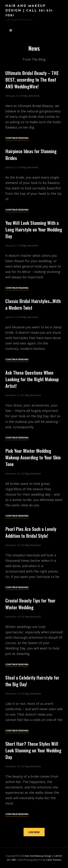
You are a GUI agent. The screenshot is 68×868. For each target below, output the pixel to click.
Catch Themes (54, 860)
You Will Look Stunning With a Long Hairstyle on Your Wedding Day (34, 235)
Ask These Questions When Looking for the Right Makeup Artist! (32, 385)
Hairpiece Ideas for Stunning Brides (31, 160)
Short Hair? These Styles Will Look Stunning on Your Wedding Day (33, 756)
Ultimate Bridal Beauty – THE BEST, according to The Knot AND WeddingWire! (32, 80)
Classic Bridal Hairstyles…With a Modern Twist (33, 310)
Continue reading (17, 138)
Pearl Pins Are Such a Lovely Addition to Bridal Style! (31, 538)
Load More (34, 832)
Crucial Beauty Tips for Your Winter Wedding (30, 610)
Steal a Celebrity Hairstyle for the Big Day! (32, 687)
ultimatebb (34, 96)
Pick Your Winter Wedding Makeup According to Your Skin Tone (33, 463)
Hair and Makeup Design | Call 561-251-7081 (30, 11)
